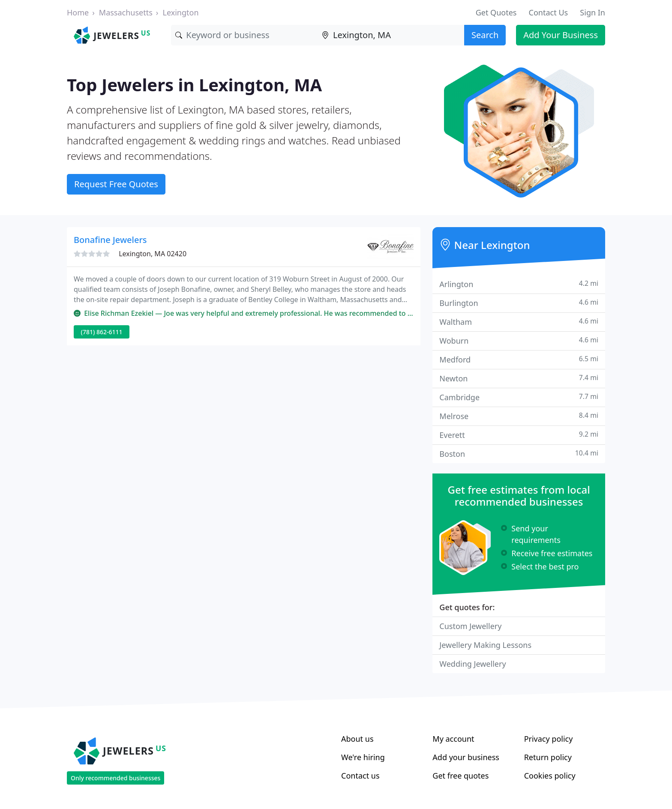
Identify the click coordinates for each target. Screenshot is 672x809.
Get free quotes (460, 776)
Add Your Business (561, 35)
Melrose (519, 416)
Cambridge (519, 397)
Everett (519, 435)
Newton (519, 378)
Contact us (360, 776)
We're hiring (363, 757)
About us (357, 739)
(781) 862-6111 (102, 332)
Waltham (519, 322)
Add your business (466, 757)
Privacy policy (549, 739)
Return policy (548, 757)
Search (485, 35)
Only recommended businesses (115, 778)
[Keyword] (244, 35)
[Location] (391, 35)
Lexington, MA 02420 (153, 254)
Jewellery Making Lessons (485, 645)
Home (78, 12)
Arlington (519, 284)
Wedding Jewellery (472, 664)
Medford (519, 359)
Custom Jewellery (470, 626)
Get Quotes (496, 12)
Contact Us (549, 12)
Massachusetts (126, 12)
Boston (519, 454)
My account (453, 739)
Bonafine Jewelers (110, 240)
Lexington (180, 12)
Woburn (519, 340)
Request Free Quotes (116, 184)
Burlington (519, 303)
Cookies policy (550, 776)
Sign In (592, 12)
